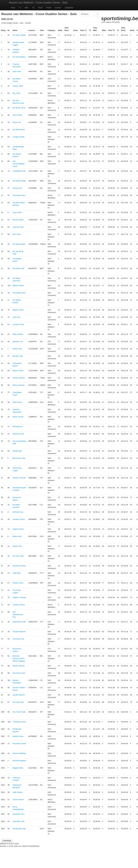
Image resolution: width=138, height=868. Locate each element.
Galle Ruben (17, 792)
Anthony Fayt (18, 512)
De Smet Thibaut (19, 35)
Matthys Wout (18, 736)
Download (7, 840)
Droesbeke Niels (19, 293)
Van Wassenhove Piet (18, 614)
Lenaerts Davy (18, 324)
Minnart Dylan (18, 220)
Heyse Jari (17, 122)
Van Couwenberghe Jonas (19, 164)
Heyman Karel (18, 434)
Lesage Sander (19, 137)
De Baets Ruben (19, 244)
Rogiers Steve (18, 529)
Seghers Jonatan (19, 597)
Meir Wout (17, 234)
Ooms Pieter (17, 115)
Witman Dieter (18, 286)
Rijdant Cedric (18, 310)
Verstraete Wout (19, 195)
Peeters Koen (18, 583)
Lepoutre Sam (18, 227)
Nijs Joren (16, 93)
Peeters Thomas (19, 478)
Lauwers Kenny (19, 519)
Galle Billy (16, 573)
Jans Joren (17, 71)
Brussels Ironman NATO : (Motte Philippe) (19, 658)
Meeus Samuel (18, 385)
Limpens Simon (19, 605)
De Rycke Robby (19, 181)
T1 (20, 8)
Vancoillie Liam (18, 821)
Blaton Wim (17, 536)
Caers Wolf (17, 212)
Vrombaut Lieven (19, 722)
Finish (49, 8)
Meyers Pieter (18, 371)
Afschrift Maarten (19, 761)
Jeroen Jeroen (18, 800)
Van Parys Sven (19, 673)
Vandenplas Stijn (19, 829)
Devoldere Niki (18, 268)
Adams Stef (17, 349)
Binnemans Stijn (19, 458)
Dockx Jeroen (18, 417)
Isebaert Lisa (18, 341)
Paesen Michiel (19, 378)
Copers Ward (18, 86)
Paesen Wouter (19, 666)
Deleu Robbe (18, 334)
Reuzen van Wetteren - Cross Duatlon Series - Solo (38, 3)
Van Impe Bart (18, 702)
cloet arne (16, 317)
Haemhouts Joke (19, 622)
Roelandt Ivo (18, 427)
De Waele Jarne (19, 108)
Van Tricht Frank (19, 712)
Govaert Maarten (19, 632)
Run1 (13, 8)
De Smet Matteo (19, 57)
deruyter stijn (18, 356)
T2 (33, 8)
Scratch (58, 8)
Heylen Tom (17, 546)
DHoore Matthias (19, 753)
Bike (27, 8)
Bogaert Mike (18, 768)
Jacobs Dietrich (19, 695)
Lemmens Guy (18, 639)
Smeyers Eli (17, 188)
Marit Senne (17, 402)
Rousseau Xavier (19, 744)
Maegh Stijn (17, 451)
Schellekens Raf (19, 171)
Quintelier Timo (19, 814)
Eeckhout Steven (19, 566)
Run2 (40, 8)
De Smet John (18, 556)
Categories (69, 8)
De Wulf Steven (19, 130)
